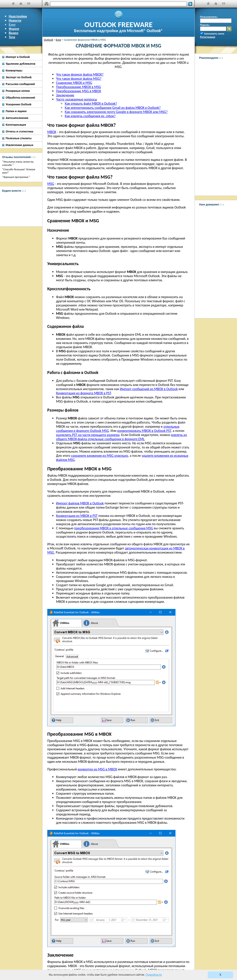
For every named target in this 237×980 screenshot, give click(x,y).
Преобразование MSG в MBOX (78, 91)
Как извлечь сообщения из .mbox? (90, 116)
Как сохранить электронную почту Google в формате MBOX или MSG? (116, 112)
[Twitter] (20, 217)
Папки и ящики (16, 111)
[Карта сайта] (21, 3)
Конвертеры (14, 70)
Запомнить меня (214, 34)
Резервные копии (18, 91)
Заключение (65, 95)
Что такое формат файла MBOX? (80, 74)
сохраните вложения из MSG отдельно (100, 456)
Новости (15, 20)
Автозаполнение (17, 118)
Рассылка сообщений (20, 84)
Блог (12, 25)
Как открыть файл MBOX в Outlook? (91, 103)
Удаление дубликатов (21, 64)
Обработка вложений (20, 97)
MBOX (52, 132)
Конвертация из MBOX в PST (77, 516)
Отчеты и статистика (19, 131)
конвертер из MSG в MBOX (97, 769)
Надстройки (18, 16)
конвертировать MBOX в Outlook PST (144, 431)
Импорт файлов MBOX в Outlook (80, 503)
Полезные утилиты (19, 138)
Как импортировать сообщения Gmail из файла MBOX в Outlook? (113, 108)
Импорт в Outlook (18, 57)
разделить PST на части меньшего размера (88, 435)
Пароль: (205, 25)
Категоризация (16, 125)
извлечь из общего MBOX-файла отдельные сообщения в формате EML (121, 437)
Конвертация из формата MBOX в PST (83, 393)
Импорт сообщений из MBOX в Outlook (149, 389)
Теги (12, 37)
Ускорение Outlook (18, 104)
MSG (51, 184)
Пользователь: (209, 17)
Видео (14, 33)
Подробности (154, 975)
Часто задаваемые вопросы (76, 99)
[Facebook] (20, 200)
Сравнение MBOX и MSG (74, 83)
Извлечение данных (19, 145)
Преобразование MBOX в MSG (78, 87)
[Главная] (13, 3)
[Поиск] (118, 4)
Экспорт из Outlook (19, 77)
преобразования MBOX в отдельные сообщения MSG (114, 528)
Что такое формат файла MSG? (79, 79)
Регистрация (208, 37)
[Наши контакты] (29, 3)
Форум (14, 29)
